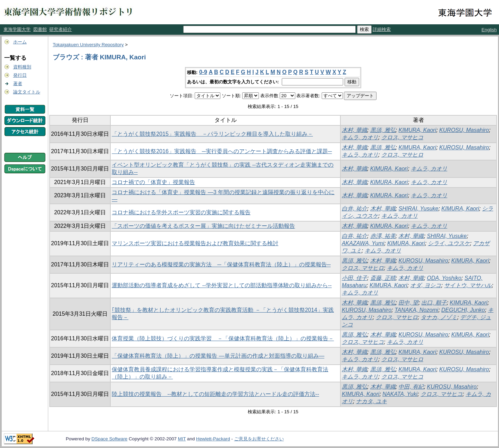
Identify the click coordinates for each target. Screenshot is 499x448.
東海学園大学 (17, 29)
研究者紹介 (61, 29)
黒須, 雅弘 (383, 130)
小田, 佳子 (354, 278)
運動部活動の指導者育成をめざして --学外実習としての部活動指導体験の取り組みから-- (222, 285)
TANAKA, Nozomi (416, 310)
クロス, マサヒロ (402, 155)
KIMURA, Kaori (417, 130)
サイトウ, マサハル (468, 285)
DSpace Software (110, 439)
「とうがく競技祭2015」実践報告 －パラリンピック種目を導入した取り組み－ (212, 134)
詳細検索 (382, 29)
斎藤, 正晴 (383, 278)
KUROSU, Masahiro (464, 130)
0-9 (203, 72)
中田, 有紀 (411, 387)
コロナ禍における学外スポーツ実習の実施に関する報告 (181, 212)
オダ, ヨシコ (426, 285)
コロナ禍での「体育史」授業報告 (153, 182)
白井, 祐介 (354, 209)
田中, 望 (408, 303)
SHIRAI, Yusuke (418, 209)
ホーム (20, 42)
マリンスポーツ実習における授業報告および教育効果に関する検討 (195, 243)
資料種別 (22, 67)
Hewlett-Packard (213, 439)
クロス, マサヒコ (402, 137)
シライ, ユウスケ (449, 243)
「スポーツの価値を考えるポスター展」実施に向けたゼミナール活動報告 (203, 226)
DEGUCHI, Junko (463, 310)
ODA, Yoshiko (444, 278)
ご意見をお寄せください (259, 439)
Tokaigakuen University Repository (88, 45)
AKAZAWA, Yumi (363, 243)
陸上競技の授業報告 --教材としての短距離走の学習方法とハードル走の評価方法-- (215, 394)
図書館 (40, 29)
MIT (182, 439)
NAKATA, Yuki (400, 394)
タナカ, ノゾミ (439, 317)
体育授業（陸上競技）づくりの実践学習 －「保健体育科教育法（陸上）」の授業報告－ (223, 338)
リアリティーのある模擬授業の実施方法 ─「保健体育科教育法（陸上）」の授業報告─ (221, 264)
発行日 (20, 75)
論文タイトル (27, 92)
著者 (18, 84)
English (489, 30)
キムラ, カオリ (360, 137)
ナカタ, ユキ (371, 401)
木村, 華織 (354, 130)
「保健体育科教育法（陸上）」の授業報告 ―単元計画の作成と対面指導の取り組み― (218, 356)
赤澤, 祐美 (383, 236)
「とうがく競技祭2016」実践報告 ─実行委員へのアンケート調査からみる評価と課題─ (222, 151)
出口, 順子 (434, 303)
